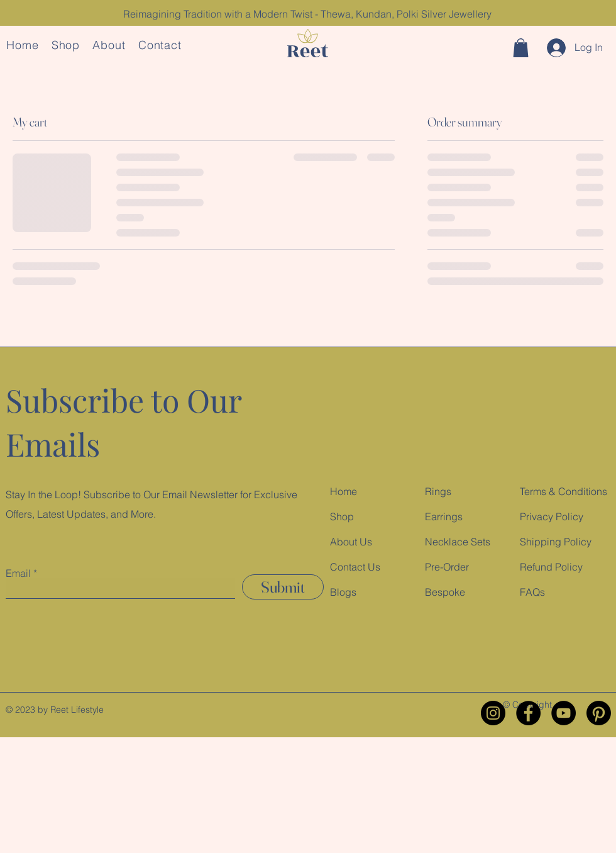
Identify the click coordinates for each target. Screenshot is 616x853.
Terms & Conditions (564, 491)
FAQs (532, 592)
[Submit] (283, 587)
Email (18, 573)
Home (344, 491)
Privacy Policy (552, 516)
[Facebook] (528, 713)
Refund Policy (551, 567)
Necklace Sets (458, 542)
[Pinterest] (599, 713)
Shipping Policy (556, 542)
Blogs (343, 592)
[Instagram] (493, 713)
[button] (521, 48)
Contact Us (355, 567)
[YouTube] (564, 713)
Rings (438, 491)
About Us (351, 542)
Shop (342, 516)
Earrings (444, 516)
